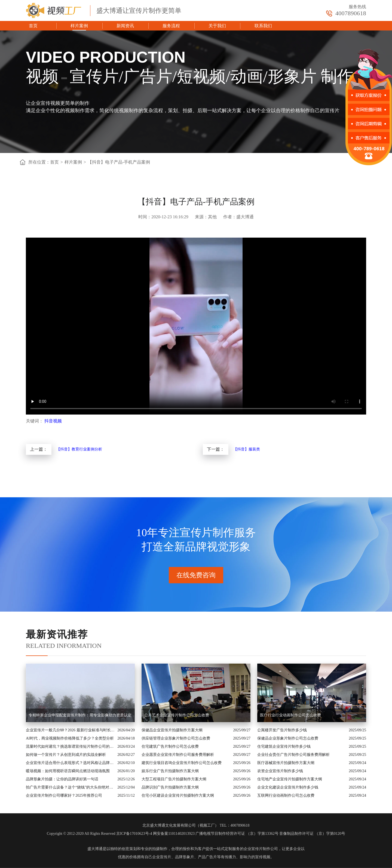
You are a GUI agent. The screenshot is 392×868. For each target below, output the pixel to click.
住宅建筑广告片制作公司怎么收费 (170, 746)
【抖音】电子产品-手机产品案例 (119, 162)
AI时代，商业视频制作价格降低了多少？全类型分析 (70, 738)
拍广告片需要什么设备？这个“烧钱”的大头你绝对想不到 (70, 787)
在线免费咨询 (196, 575)
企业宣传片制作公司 (261, 849)
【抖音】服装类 (247, 449)
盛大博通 (95, 849)
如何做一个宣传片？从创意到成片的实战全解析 (66, 755)
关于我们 (217, 26)
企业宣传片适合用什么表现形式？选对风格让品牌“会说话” (70, 763)
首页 (33, 26)
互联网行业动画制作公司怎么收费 (286, 795)
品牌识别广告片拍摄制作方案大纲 (170, 787)
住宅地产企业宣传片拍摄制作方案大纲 (290, 779)
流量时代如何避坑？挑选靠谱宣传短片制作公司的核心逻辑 (70, 746)
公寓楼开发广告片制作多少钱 (282, 730)
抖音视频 (53, 421)
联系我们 (263, 26)
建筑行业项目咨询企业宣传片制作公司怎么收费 (182, 763)
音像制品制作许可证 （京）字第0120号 (312, 834)
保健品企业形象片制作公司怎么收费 (288, 738)
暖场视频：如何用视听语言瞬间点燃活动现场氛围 (68, 771)
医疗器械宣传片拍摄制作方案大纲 (286, 763)
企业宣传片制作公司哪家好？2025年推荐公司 (64, 795)
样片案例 (79, 26)
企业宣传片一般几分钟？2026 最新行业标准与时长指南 (70, 730)
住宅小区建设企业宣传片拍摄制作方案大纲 (178, 795)
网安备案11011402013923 (174, 834)
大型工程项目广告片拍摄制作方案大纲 (174, 779)
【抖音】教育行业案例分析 (79, 449)
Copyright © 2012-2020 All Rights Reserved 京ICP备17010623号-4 (99, 834)
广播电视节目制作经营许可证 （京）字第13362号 (237, 834)
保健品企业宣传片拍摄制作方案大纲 (172, 730)
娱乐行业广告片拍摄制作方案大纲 (170, 771)
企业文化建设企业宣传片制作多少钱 (288, 787)
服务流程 (171, 26)
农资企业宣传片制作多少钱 (280, 771)
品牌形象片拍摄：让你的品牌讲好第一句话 (62, 779)
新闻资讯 (125, 26)
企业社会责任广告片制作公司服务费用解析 (293, 755)
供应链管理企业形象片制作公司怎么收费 (176, 738)
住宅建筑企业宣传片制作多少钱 (284, 746)
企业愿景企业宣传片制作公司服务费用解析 (178, 755)
